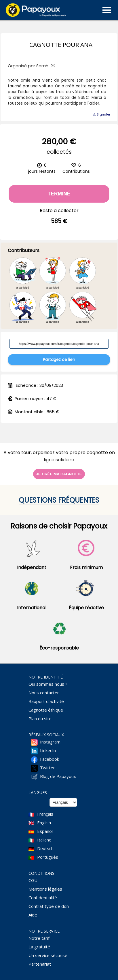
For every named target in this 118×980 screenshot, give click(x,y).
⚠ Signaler (102, 114)
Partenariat (40, 964)
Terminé (59, 194)
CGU (33, 880)
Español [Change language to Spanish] (45, 831)
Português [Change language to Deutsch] (48, 857)
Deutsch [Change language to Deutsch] (45, 848)
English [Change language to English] (44, 823)
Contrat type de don (49, 906)
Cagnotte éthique (46, 710)
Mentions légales (45, 889)
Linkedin (48, 750)
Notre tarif (39, 938)
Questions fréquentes (59, 500)
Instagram (50, 742)
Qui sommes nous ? (48, 684)
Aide (33, 915)
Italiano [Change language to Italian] (44, 840)
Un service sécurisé (48, 955)
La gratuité (39, 947)
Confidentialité (43, 898)
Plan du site (40, 718)
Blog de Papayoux (58, 776)
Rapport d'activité (46, 701)
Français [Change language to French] (45, 814)
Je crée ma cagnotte (59, 474)
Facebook (50, 759)
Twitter (47, 768)
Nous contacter (44, 693)
